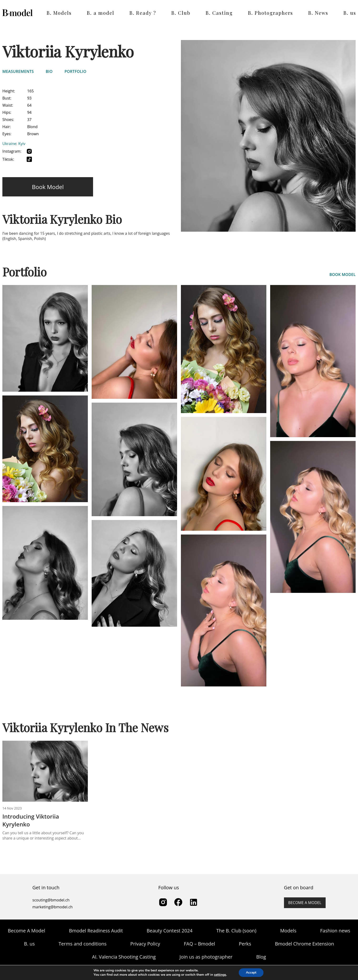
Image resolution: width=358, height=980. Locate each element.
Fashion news (335, 931)
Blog (261, 957)
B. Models (59, 13)
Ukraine (9, 144)
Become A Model (27, 931)
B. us (350, 13)
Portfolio (75, 71)
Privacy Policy (145, 944)
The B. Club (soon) (236, 931)
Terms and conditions (83, 944)
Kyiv (22, 144)
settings (220, 975)
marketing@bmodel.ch (52, 907)
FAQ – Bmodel (200, 944)
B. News (318, 13)
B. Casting (219, 13)
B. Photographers (271, 13)
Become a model (305, 903)
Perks (245, 944)
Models (288, 931)
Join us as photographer (206, 957)
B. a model (101, 13)
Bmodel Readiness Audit (96, 931)
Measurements (18, 71)
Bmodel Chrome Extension (304, 944)
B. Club (181, 13)
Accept (251, 972)
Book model (48, 187)
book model (343, 275)
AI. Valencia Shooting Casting (124, 957)
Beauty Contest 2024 (170, 931)
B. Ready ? (143, 13)
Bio (49, 71)
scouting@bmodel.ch (51, 900)
